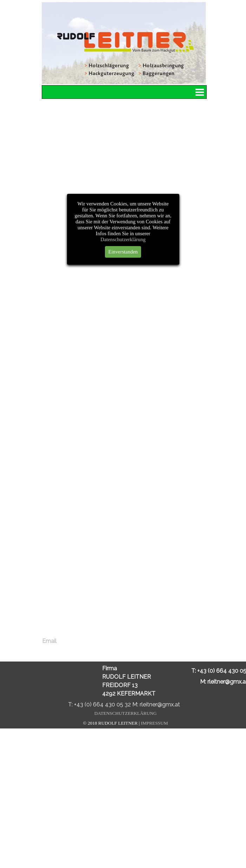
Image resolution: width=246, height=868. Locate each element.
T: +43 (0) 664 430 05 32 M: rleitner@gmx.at (124, 704)
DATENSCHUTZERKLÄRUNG (126, 713)
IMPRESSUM (154, 723)
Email (49, 641)
